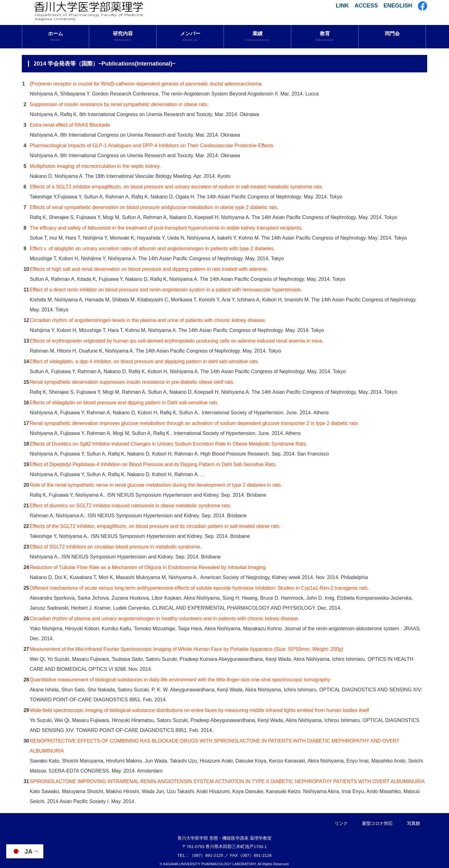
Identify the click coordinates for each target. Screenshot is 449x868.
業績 (257, 37)
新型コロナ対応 (377, 824)
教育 (325, 37)
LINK (342, 6)
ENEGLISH (398, 6)
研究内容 (123, 37)
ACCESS (366, 6)
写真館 (413, 824)
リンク (341, 824)
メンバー (190, 37)
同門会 (392, 34)
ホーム (56, 37)
